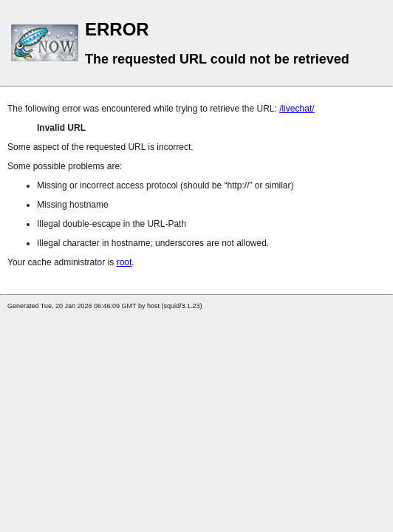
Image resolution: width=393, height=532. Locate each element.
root (124, 262)
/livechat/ (297, 109)
